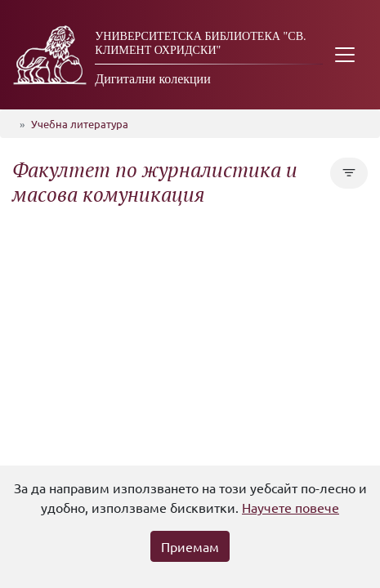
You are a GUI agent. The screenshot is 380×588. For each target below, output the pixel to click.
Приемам (190, 546)
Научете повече (291, 507)
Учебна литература (80, 124)
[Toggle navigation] (345, 55)
